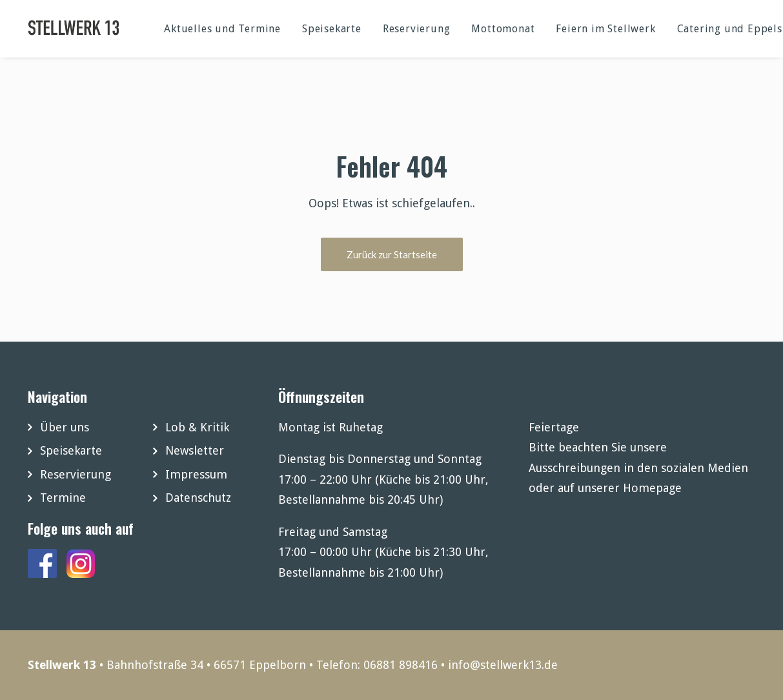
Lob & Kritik (197, 427)
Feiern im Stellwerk (605, 29)
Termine (63, 498)
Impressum (196, 474)
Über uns (65, 427)
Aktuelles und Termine (222, 29)
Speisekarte (332, 29)
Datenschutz (198, 498)
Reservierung (417, 29)
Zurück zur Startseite (392, 254)
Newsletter (195, 450)
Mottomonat (503, 29)
